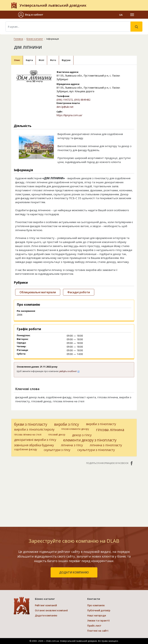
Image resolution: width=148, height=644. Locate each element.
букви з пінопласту (31, 424)
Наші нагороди (97, 615)
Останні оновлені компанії (51, 610)
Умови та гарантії (98, 621)
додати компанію (74, 572)
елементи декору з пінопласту (90, 440)
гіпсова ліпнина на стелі (28, 434)
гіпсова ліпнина (110, 430)
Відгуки (66, 60)
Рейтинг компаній (46, 605)
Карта (29, 60)
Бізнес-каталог (35, 39)
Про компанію (96, 605)
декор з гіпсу (82, 435)
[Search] (68, 27)
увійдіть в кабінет (69, 371)
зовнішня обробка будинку (34, 445)
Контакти (94, 599)
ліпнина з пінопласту (106, 445)
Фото (53, 60)
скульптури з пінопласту (96, 450)
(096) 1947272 (65, 100)
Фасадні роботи (79, 292)
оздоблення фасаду (25, 449)
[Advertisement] (74, 494)
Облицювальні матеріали (38, 292)
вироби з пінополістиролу (34, 429)
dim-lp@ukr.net (65, 107)
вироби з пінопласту (101, 424)
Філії (41, 60)
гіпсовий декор (57, 434)
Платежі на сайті (98, 631)
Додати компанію (46, 615)
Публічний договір (99, 610)
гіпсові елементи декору (75, 429)
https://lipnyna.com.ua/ (69, 115)
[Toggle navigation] (132, 15)
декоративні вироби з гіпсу (35, 440)
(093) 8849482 (82, 100)
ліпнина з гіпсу (72, 445)
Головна (18, 39)
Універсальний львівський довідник (53, 5)
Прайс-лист (94, 626)
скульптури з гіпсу (57, 450)
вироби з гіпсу (66, 424)
